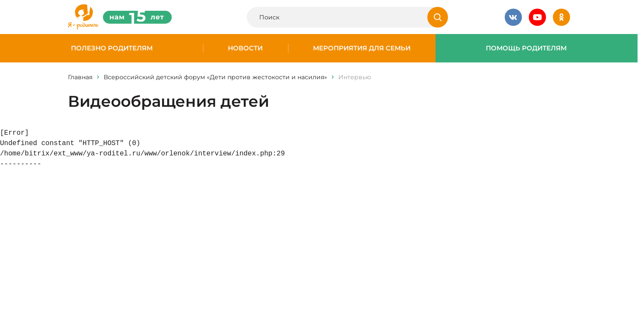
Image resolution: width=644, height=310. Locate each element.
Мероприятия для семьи (362, 48)
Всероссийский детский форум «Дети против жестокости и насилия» (215, 77)
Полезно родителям (112, 48)
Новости (245, 48)
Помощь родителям (526, 48)
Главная (80, 77)
